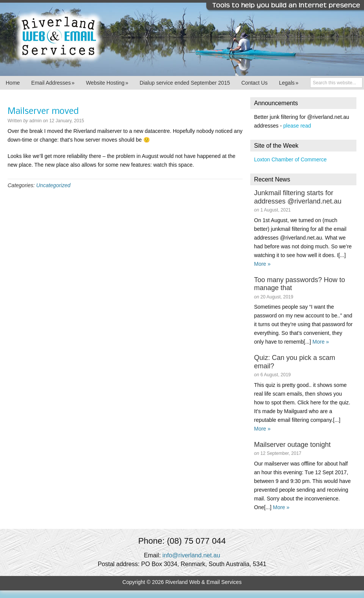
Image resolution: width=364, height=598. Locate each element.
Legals (289, 83)
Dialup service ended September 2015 (185, 83)
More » (262, 264)
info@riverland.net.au (191, 555)
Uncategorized (53, 185)
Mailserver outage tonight (292, 445)
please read (297, 126)
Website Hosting (107, 83)
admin (35, 121)
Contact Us (254, 83)
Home (13, 83)
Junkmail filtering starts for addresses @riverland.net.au (298, 197)
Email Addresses (53, 83)
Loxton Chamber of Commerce (290, 159)
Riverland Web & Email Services (182, 38)
